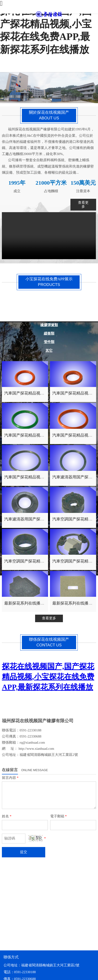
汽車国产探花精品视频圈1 (27, 477)
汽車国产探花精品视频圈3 (27, 435)
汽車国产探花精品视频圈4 (27, 393)
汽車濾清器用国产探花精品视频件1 (35, 519)
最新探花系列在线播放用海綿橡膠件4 (37, 603)
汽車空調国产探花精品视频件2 (31, 561)
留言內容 (10, 778)
